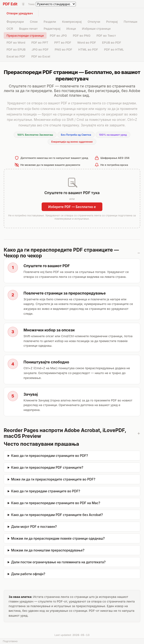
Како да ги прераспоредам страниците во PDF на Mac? (56, 503)
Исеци (71, 29)
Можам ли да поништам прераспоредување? (48, 550)
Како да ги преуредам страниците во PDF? (46, 491)
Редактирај (52, 29)
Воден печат (28, 29)
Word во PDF (87, 42)
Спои (34, 22)
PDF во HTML (114, 49)
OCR (10, 29)
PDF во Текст (106, 35)
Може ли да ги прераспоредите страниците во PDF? (53, 479)
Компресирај (72, 22)
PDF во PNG (82, 35)
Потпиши (131, 22)
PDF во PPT (40, 42)
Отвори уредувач (20, 13)
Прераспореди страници (25, 35)
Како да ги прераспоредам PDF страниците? (47, 467)
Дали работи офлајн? (28, 574)
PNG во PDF (63, 49)
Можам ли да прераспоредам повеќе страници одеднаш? (58, 538)
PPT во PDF (63, 42)
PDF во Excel (41, 56)
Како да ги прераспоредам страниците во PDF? (50, 456)
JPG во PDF (40, 49)
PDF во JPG (58, 35)
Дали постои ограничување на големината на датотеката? (58, 562)
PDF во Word (16, 42)
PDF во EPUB (16, 49)
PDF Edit (10, 4)
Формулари (15, 22)
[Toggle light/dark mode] (23, 4)
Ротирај (112, 22)
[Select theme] (56, 4)
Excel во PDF (16, 56)
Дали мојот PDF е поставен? (34, 527)
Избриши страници (96, 29)
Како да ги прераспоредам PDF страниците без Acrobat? (57, 515)
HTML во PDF (88, 49)
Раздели (50, 22)
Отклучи (94, 22)
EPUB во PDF (112, 42)
